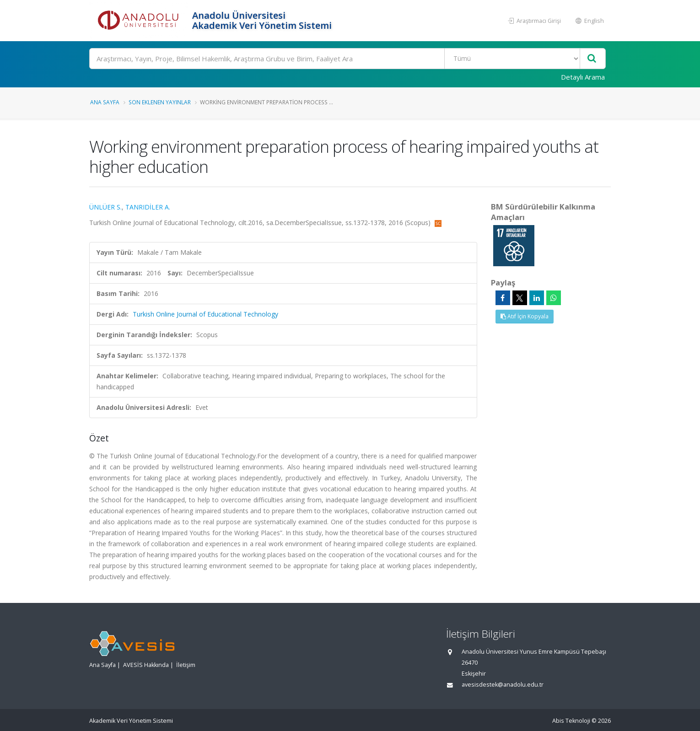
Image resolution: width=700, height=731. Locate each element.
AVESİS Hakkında (146, 665)
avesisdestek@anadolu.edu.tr (503, 685)
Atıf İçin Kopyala (525, 316)
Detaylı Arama (583, 77)
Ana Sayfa (105, 102)
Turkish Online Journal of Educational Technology (205, 314)
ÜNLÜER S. (105, 207)
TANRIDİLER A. (148, 207)
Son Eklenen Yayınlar (160, 102)
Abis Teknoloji (571, 721)
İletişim (186, 665)
